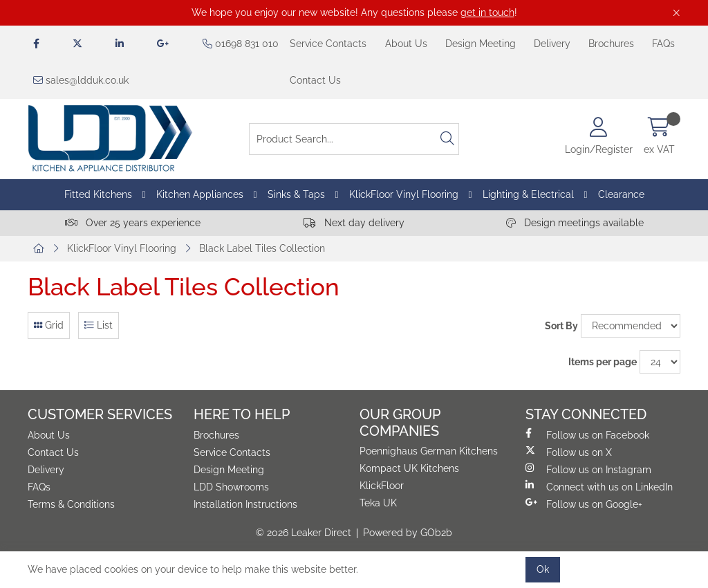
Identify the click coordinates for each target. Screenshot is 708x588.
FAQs (663, 44)
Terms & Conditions (71, 504)
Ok (543, 569)
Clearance (621, 194)
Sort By (561, 326)
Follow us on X (569, 452)
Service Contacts (328, 44)
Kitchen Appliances (200, 194)
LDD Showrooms (231, 487)
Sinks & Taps (296, 194)
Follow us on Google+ (584, 504)
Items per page (603, 362)
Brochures (611, 44)
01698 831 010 (241, 44)
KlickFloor (382, 486)
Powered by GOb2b (408, 533)
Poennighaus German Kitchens (429, 451)
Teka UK (378, 503)
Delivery (552, 44)
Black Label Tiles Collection (262, 248)
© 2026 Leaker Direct (304, 533)
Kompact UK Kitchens (409, 468)
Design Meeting (481, 44)
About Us (406, 44)
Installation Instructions (245, 504)
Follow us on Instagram (588, 469)
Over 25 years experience (133, 223)
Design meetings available (575, 223)
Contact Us (315, 80)
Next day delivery (354, 223)
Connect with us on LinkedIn (599, 486)
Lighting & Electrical (528, 194)
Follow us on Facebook (587, 434)
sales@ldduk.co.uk (81, 80)
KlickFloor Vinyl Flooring (404, 194)
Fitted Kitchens (98, 194)
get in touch (487, 12)
